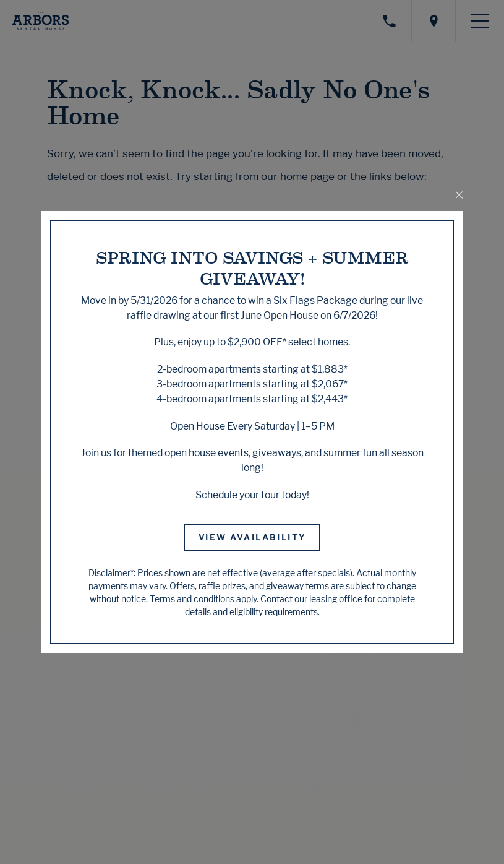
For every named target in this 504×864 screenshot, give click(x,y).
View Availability (252, 537)
